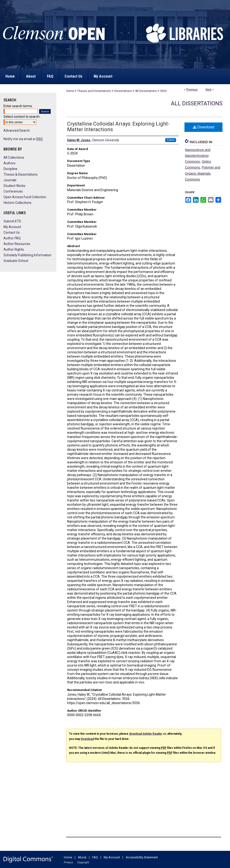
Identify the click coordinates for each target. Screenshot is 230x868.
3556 (163, 91)
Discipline (10, 169)
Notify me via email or (23, 139)
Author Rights (14, 249)
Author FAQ (12, 238)
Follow (171, 140)
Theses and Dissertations (94, 91)
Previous (192, 90)
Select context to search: (22, 117)
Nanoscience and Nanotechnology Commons (198, 156)
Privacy (68, 862)
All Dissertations (146, 91)
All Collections (14, 158)
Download (204, 127)
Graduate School (16, 261)
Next (209, 90)
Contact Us (12, 233)
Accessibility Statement (142, 857)
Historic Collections (17, 203)
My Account (12, 227)
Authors (10, 163)
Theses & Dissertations (21, 174)
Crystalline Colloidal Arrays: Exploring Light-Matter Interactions (118, 127)
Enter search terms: (18, 106)
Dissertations (123, 91)
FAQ (95, 857)
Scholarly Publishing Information (27, 255)
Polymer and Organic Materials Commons (203, 173)
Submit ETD (12, 221)
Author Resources (17, 244)
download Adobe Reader (146, 734)
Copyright (83, 862)
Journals (10, 180)
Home (70, 91)
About (82, 857)
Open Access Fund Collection (25, 197)
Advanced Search (17, 130)
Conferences (13, 191)
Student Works (14, 186)
